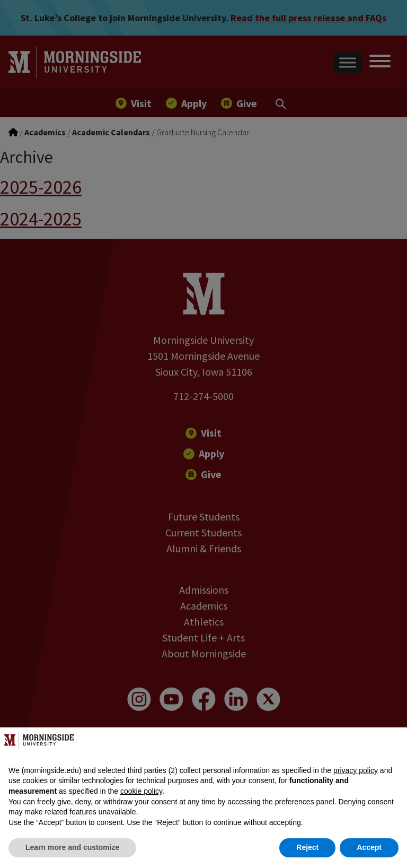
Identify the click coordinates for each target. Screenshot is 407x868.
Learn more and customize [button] (72, 847)
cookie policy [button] (141, 791)
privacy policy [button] (356, 770)
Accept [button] (369, 847)
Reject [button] (307, 847)
